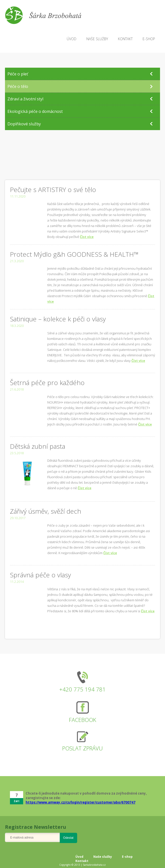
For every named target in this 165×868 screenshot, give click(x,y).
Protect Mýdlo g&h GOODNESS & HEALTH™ (74, 254)
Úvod (79, 857)
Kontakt (82, 861)
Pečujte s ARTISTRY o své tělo (53, 190)
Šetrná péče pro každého (47, 383)
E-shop (127, 857)
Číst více (87, 237)
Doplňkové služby (24, 124)
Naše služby (103, 857)
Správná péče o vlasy (40, 575)
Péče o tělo (18, 86)
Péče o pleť (18, 74)
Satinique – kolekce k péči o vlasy (58, 319)
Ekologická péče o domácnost (35, 111)
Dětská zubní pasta (38, 446)
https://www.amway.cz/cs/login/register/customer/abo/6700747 (81, 802)
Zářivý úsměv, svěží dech (46, 511)
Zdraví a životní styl (25, 99)
